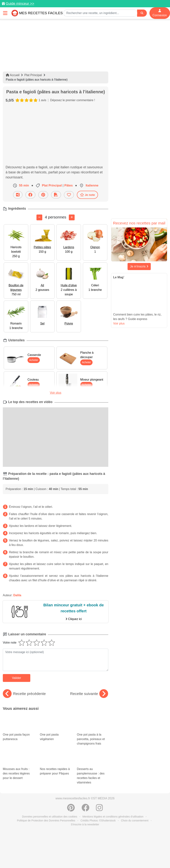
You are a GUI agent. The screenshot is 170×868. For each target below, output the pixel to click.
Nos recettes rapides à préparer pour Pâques (56, 754)
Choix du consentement (135, 811)
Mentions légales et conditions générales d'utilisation (113, 807)
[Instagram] (99, 800)
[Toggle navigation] (5, 13)
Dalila (17, 595)
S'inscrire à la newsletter (85, 815)
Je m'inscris (139, 266)
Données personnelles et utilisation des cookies (50, 807)
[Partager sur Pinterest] (43, 195)
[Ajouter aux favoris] (69, 195)
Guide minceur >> (20, 3)
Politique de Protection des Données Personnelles (46, 811)
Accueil (13, 75)
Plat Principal (33, 75)
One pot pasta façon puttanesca (19, 724)
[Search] (142, 13)
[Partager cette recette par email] (18, 195)
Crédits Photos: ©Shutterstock (98, 811)
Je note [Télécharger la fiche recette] (88, 195)
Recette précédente (24, 694)
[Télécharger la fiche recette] (56, 195)
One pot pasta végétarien (56, 724)
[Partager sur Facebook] (30, 195)
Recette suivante (89, 694)
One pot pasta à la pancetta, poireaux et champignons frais (93, 730)
